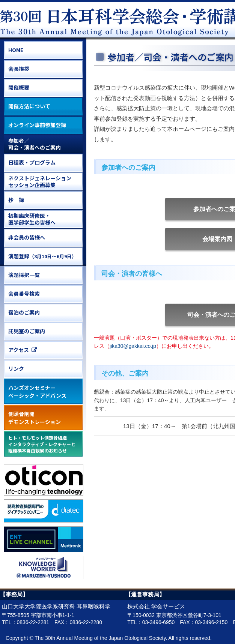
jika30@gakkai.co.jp (133, 346)
